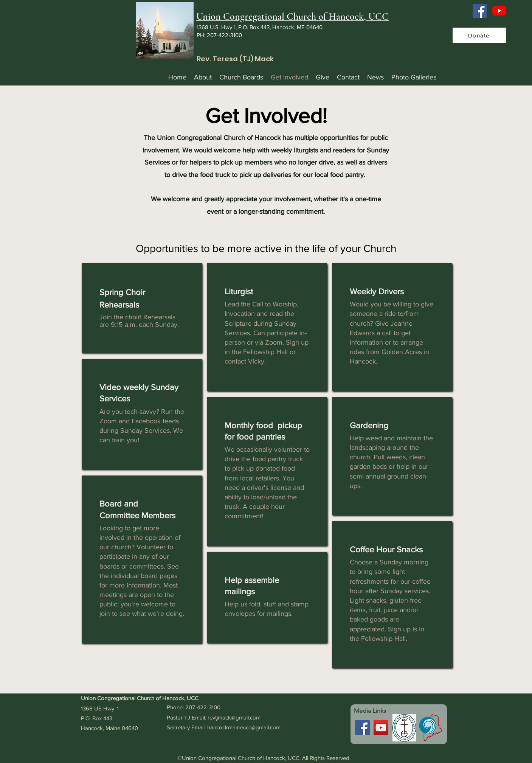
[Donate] (479, 35)
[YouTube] (499, 11)
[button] (203, 77)
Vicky (256, 361)
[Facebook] (480, 11)
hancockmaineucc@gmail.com (244, 727)
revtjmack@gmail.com (234, 717)
